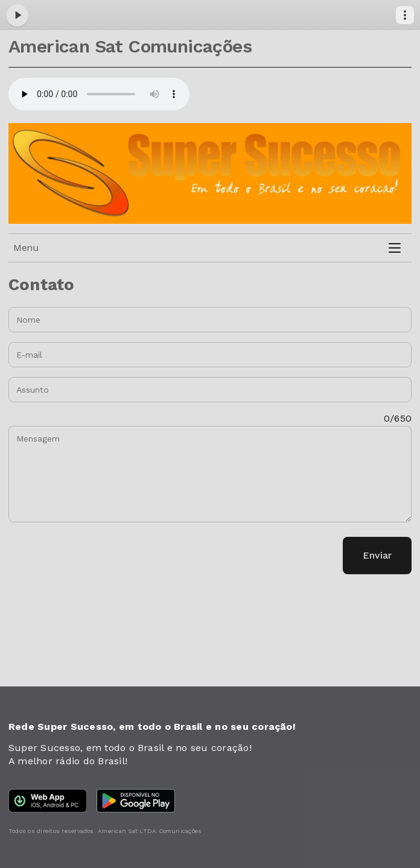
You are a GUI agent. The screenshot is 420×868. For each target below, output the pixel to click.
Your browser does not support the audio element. (99, 94)
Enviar (377, 555)
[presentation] (100, 556)
